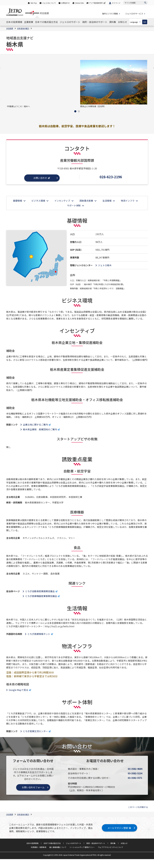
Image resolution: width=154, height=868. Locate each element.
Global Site (79, 3)
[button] (75, 111)
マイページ (116, 3)
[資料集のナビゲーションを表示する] (113, 22)
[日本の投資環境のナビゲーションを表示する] (14, 22)
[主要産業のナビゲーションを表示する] (29, 22)
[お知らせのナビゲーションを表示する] (123, 22)
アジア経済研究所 (98, 3)
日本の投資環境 (32, 843)
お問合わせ (65, 3)
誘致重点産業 (86, 201)
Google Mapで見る (20, 690)
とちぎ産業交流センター (37, 731)
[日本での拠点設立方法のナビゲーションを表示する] (46, 22)
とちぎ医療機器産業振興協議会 (43, 596)
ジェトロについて (49, 3)
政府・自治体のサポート (96, 843)
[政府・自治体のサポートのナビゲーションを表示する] (95, 22)
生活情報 (107, 201)
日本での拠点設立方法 (52, 843)
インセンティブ (62, 201)
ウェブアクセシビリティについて (111, 847)
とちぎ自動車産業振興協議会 (42, 591)
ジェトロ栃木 (105, 265)
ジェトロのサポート (74, 843)
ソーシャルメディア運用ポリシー (82, 847)
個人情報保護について (58, 847)
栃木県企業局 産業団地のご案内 (42, 429)
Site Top (34, 3)
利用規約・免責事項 (39, 847)
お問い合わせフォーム (33, 787)
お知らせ (124, 843)
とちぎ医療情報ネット (41, 634)
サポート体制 (74, 205)
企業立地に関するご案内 (37, 425)
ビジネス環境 (38, 201)
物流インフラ (128, 201)
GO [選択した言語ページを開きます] (145, 22)
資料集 (113, 843)
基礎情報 (18, 201)
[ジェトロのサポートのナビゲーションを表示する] (70, 22)
